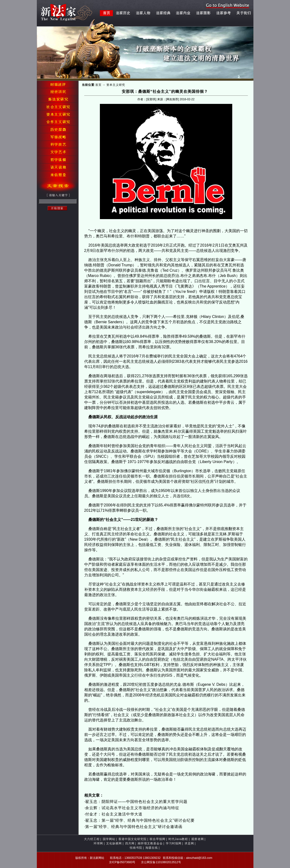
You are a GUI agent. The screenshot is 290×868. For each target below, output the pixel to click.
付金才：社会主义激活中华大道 (114, 814)
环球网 (98, 843)
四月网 (130, 843)
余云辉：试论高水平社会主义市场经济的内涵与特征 (132, 808)
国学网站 (109, 839)
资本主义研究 (116, 85)
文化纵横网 (114, 843)
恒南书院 (136, 848)
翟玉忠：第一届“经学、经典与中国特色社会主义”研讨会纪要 (140, 820)
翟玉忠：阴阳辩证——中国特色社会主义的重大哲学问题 (136, 802)
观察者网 (198, 839)
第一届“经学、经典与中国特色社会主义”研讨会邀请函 (134, 827)
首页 (98, 85)
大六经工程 (92, 839)
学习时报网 (174, 843)
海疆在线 (152, 848)
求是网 (189, 843)
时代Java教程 (178, 839)
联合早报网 (158, 839)
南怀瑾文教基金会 (150, 843)
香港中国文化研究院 (132, 839)
